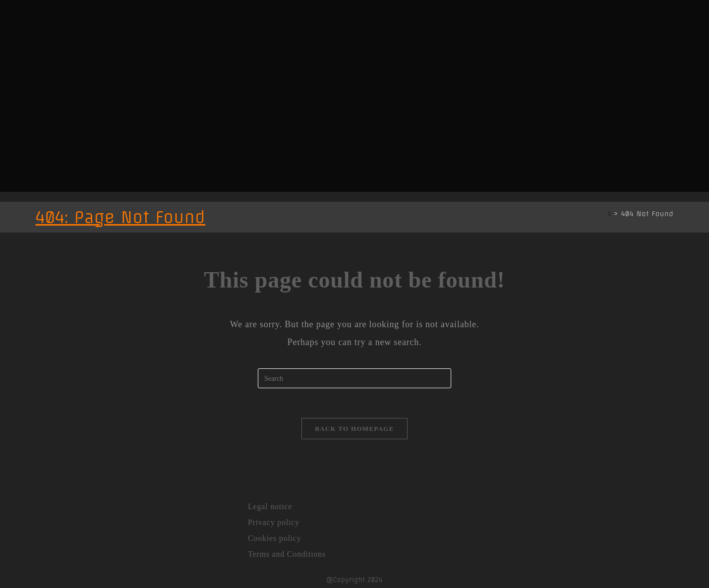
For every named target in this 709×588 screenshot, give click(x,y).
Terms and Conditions (287, 554)
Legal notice (270, 506)
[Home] (609, 214)
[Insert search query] (354, 378)
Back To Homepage (354, 429)
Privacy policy (274, 522)
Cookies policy (275, 538)
